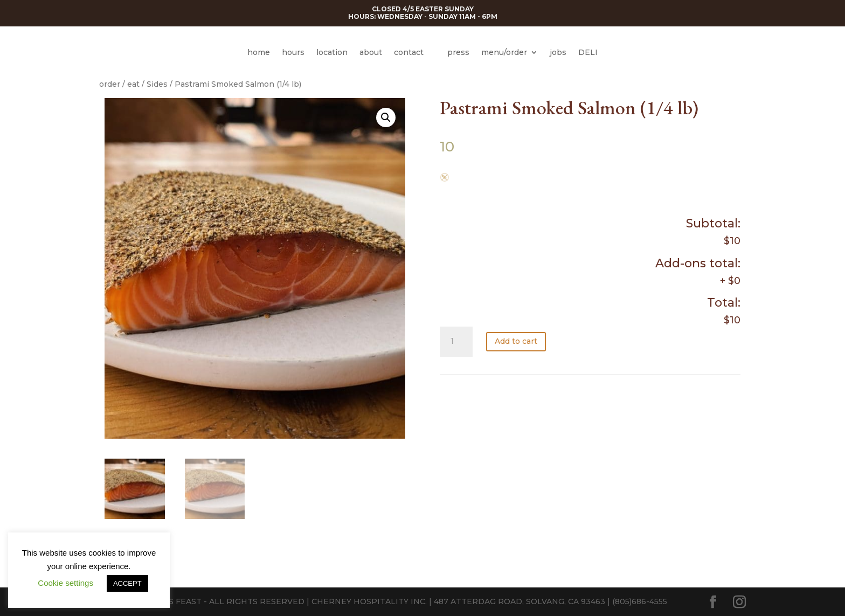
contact (409, 52)
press (458, 52)
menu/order (504, 52)
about (371, 52)
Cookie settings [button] (65, 583)
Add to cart (516, 341)
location (332, 52)
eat (133, 84)
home (259, 52)
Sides (157, 84)
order (110, 84)
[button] (386, 117)
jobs (558, 52)
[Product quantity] (456, 342)
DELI (588, 52)
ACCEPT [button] (127, 583)
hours (293, 52)
